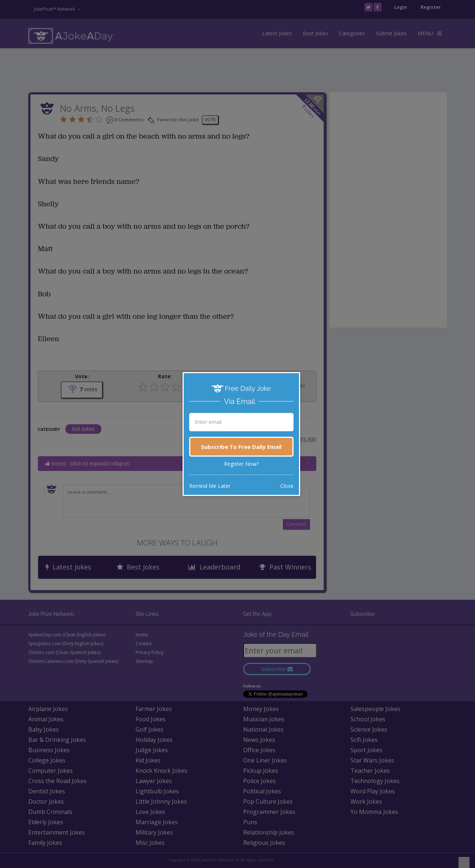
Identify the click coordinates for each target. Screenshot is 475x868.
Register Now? (241, 464)
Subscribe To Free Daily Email (241, 447)
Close (287, 486)
